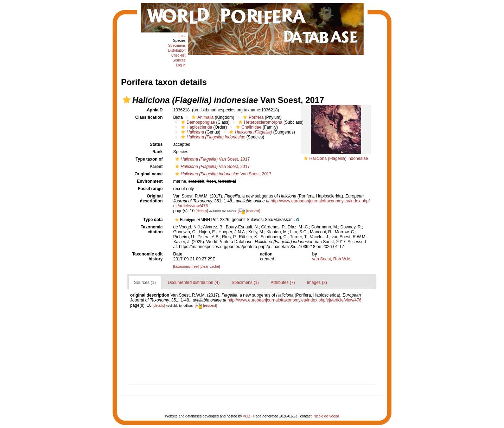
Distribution (177, 50)
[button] (127, 100)
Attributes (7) (283, 283)
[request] (253, 211)
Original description (151, 199)
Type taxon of (149, 159)
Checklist (178, 55)
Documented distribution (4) (194, 283)
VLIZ (247, 416)
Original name (148, 174)
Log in (181, 65)
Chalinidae (248, 127)
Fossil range (150, 189)
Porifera (252, 117)
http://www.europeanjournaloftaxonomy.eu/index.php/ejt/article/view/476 (295, 300)
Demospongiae (197, 122)
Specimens (177, 46)
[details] (202, 211)
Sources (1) (145, 283)
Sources (179, 60)
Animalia (202, 117)
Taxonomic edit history (147, 257)
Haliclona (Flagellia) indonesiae (339, 158)
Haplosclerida (196, 127)
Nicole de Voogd (326, 416)
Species (179, 41)
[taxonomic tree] (186, 267)
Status (156, 144)
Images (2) (317, 283)
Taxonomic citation (152, 229)
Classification (149, 117)
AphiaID (155, 110)
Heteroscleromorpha (260, 122)
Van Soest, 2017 (212, 159)
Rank (157, 152)
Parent (156, 167)
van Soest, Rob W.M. (332, 259)
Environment (150, 181)
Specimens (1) (245, 283)
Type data (153, 220)
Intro (182, 36)
